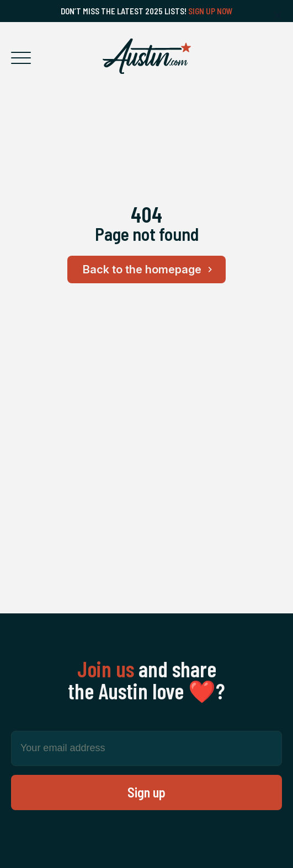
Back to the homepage (149, 269)
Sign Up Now (211, 11)
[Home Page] (147, 56)
